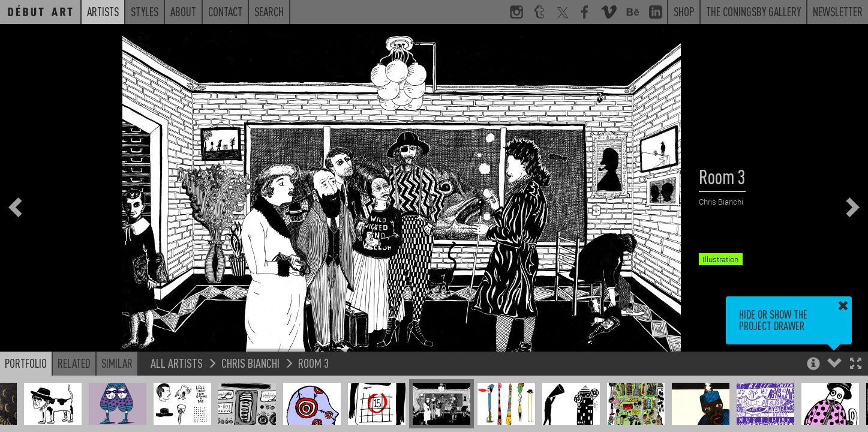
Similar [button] (117, 363)
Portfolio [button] (26, 363)
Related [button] (74, 363)
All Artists (177, 363)
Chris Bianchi (250, 363)
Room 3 (313, 363)
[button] (856, 364)
